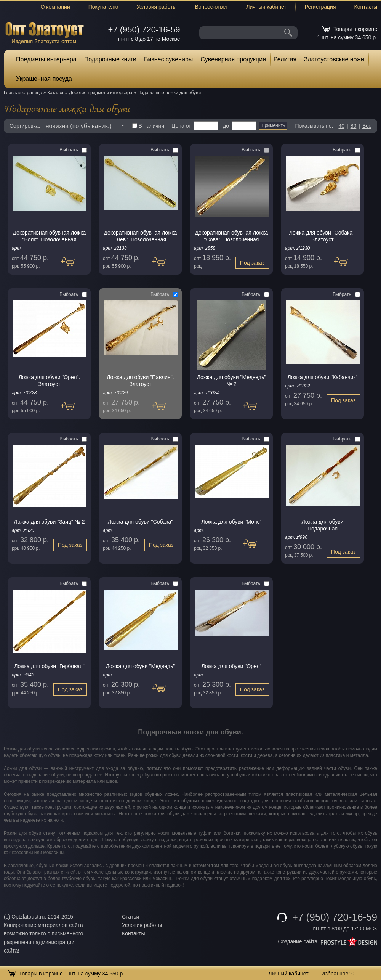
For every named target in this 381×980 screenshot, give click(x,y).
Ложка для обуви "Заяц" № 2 (49, 522)
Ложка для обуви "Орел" (232, 666)
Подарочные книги (110, 59)
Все (367, 126)
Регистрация (320, 7)
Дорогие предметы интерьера (101, 93)
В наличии (148, 126)
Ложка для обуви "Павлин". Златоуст (140, 381)
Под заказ (71, 265)
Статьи (130, 917)
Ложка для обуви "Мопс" (232, 522)
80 (354, 126)
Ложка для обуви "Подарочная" (323, 525)
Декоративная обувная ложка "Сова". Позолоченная (232, 236)
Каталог (56, 93)
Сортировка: (25, 126)
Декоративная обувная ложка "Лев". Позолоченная (141, 236)
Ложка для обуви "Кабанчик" (322, 377)
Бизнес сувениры (168, 59)
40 (341, 126)
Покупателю (103, 7)
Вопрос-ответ (212, 7)
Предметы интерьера (46, 59)
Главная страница (23, 93)
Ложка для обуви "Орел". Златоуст (50, 381)
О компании (55, 7)
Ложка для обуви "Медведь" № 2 (231, 381)
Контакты (366, 7)
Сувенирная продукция (233, 59)
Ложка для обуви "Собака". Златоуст (323, 236)
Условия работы (156, 7)
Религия (285, 59)
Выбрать (73, 150)
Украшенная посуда (44, 79)
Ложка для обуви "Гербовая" (49, 666)
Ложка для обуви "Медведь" (140, 666)
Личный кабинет (266, 7)
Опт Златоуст (45, 32)
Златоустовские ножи (334, 59)
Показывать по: (314, 126)
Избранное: (338, 974)
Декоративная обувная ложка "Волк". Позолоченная (50, 236)
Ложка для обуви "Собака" (140, 522)
